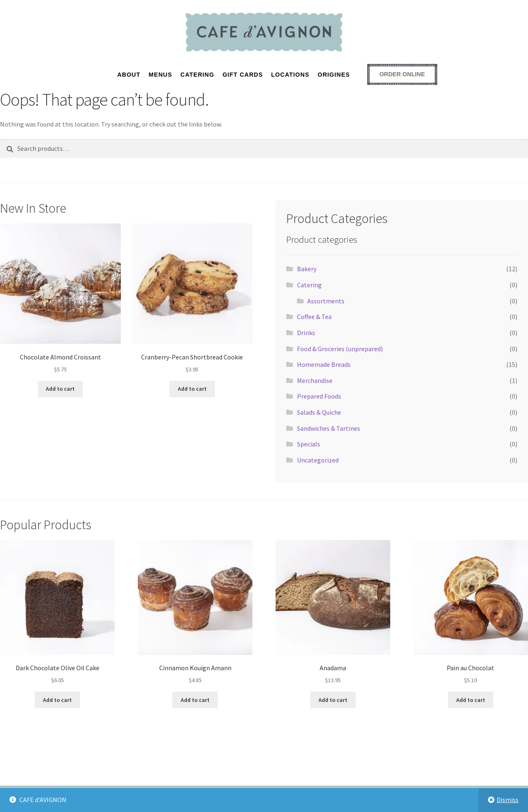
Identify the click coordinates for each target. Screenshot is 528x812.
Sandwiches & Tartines (329, 428)
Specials (309, 444)
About (129, 75)
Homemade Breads (324, 364)
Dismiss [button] (508, 800)
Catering (309, 285)
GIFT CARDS (243, 75)
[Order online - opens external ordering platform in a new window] (402, 74)
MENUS (160, 75)
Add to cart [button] (60, 389)
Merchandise (315, 380)
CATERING (197, 75)
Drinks (306, 333)
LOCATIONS (290, 75)
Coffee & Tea (314, 317)
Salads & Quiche (319, 412)
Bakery (307, 269)
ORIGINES (334, 75)
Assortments (326, 301)
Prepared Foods (319, 396)
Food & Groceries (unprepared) (340, 349)
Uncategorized (318, 460)
